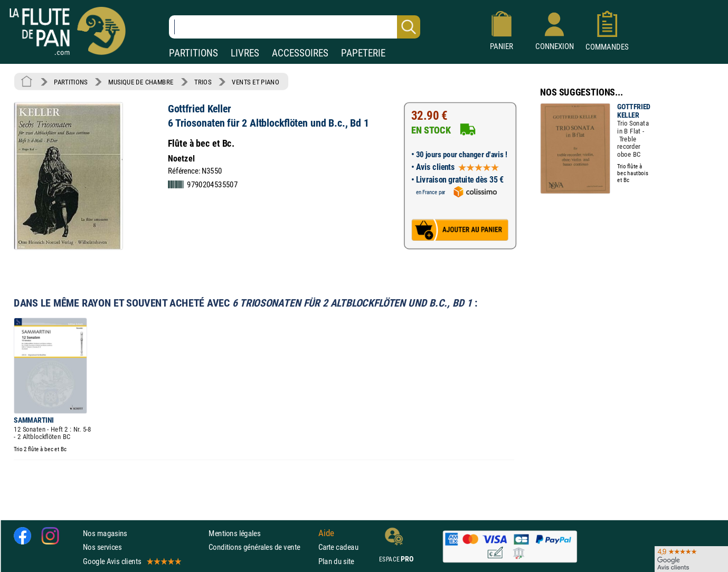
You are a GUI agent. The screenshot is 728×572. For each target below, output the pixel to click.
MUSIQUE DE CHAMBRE (141, 82)
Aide (326, 533)
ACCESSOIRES (300, 53)
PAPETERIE (363, 53)
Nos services (102, 547)
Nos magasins (105, 533)
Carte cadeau (338, 547)
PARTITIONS (193, 53)
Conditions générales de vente (261, 547)
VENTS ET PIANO (255, 82)
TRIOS (203, 82)
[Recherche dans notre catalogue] (295, 27)
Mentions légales (234, 533)
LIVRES (245, 53)
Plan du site (336, 561)
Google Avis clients (131, 561)
